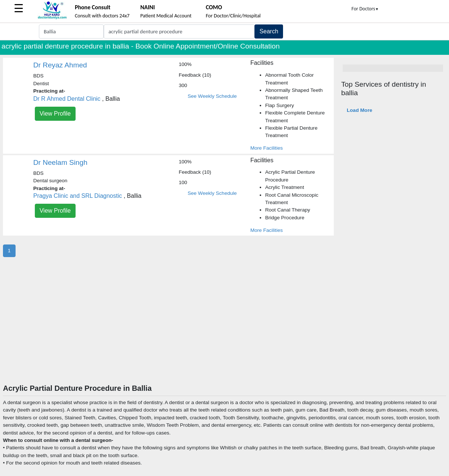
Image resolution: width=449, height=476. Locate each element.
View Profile (55, 114)
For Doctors (365, 9)
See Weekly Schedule (212, 96)
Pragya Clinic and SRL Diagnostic (78, 196)
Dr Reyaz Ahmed (60, 65)
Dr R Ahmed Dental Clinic (67, 99)
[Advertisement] (224, 328)
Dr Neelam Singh (60, 162)
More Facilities (267, 148)
